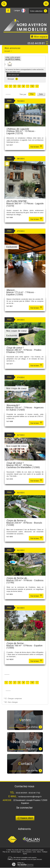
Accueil (7, 51)
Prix (32, 94)
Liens (34, 852)
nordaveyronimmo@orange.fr (30, 797)
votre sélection (36, 11)
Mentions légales (16, 852)
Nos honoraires (27, 852)
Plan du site (6, 852)
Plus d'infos (34, 727)
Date (41, 94)
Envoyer (13, 79)
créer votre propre (13, 58)
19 (32, 86)
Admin (39, 852)
